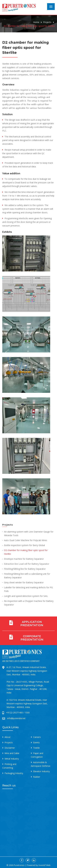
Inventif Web (45, 865)
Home (36, 22)
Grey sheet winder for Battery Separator (24, 582)
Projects (47, 22)
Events (36, 742)
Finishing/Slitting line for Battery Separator (25, 569)
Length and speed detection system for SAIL (26, 596)
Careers (37, 737)
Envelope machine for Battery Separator (24, 559)
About (8, 737)
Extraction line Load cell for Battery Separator (27, 564)
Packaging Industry (14, 773)
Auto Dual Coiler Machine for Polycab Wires (26, 540)
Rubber (37, 777)
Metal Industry (12, 759)
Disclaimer (10, 748)
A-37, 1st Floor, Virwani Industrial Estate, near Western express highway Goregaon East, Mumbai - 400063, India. (27, 671)
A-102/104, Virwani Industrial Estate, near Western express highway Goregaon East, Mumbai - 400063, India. (27, 703)
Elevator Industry (41, 771)
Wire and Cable (12, 753)
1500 (27, 713)
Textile (36, 748)
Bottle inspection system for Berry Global (24, 545)
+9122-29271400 (14, 713)
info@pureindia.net (16, 718)
